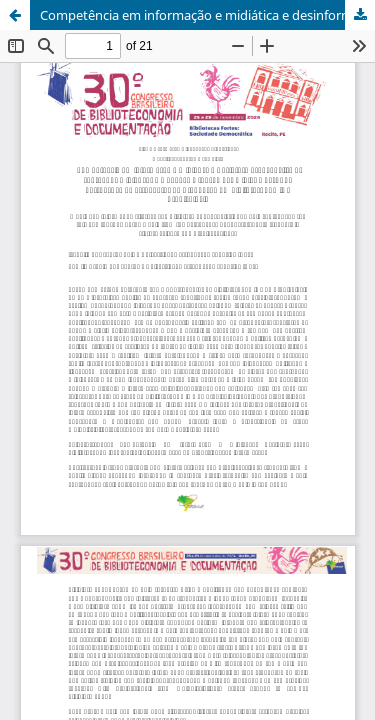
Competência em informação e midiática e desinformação (207, 15)
